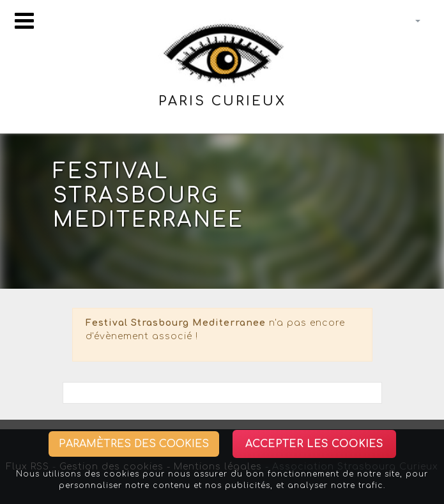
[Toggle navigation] (24, 21)
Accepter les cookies (314, 444)
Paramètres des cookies (134, 444)
